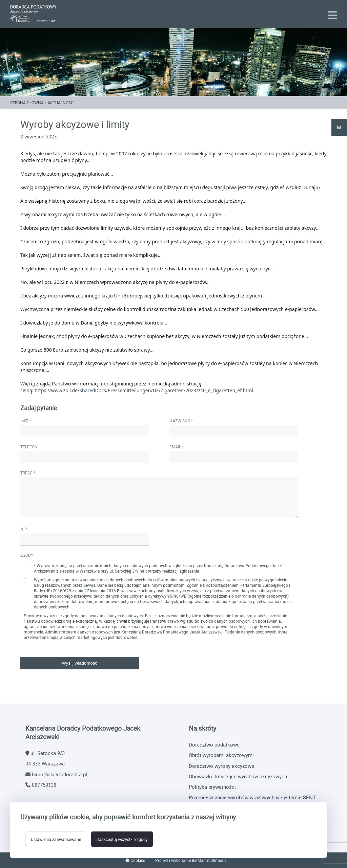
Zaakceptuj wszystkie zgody (126, 839)
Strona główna (27, 103)
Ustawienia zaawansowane (57, 839)
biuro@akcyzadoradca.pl (59, 774)
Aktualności (61, 103)
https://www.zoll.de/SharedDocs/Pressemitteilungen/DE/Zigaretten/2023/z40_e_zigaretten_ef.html (144, 391)
